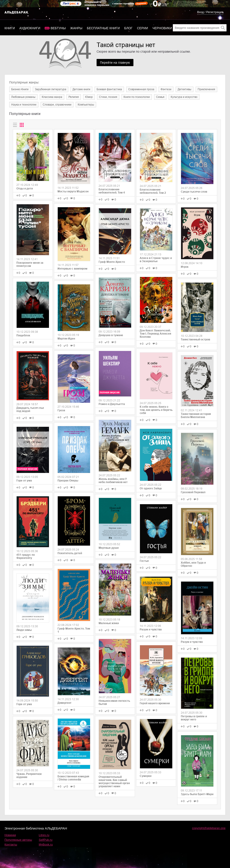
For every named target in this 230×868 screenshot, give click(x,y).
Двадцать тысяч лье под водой (30, 409)
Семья (160, 97)
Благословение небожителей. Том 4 (112, 191)
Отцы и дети (25, 189)
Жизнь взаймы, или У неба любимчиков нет (113, 481)
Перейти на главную (115, 63)
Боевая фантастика (109, 89)
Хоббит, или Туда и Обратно (193, 564)
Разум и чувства (151, 630)
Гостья (144, 561)
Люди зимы (24, 630)
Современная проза (141, 89)
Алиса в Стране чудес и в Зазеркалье (156, 260)
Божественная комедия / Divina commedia (73, 778)
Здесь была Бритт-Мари (197, 794)
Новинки (10, 835)
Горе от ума (24, 481)
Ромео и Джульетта (112, 404)
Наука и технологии (24, 105)
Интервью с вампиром (72, 269)
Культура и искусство (184, 97)
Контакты (11, 844)
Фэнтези (166, 89)
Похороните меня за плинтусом (30, 264)
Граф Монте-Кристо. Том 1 (74, 630)
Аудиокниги (30, 28)
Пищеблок (23, 335)
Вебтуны (58, 28)
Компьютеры (86, 105)
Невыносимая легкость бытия (114, 702)
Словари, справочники (57, 105)
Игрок (185, 267)
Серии (143, 28)
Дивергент (64, 703)
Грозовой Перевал (193, 492)
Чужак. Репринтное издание (29, 776)
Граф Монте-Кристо (112, 262)
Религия (74, 97)
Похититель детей (70, 553)
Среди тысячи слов (194, 192)
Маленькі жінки (109, 623)
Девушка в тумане (111, 335)
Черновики (162, 28)
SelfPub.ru (46, 840)
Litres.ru (44, 835)
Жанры (76, 28)
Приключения (206, 89)
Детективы (185, 89)
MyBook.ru (46, 844)
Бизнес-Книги (20, 89)
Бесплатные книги (103, 28)
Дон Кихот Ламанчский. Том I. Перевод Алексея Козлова (155, 334)
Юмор (89, 97)
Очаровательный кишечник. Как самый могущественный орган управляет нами (114, 782)
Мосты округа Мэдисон (73, 191)
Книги (10, 28)
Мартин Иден (66, 339)
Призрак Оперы (68, 481)
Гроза (61, 410)
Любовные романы (23, 97)
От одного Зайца (151, 488)
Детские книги (81, 89)
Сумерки (146, 776)
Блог (128, 28)
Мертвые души (109, 548)
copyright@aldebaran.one (209, 828)
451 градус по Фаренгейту (26, 556)
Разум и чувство (192, 642)
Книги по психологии (137, 97)
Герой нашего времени (155, 703)
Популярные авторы (18, 840)
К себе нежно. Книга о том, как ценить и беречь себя (156, 410)
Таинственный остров (195, 340)
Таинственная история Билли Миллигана (196, 416)
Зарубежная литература (51, 89)
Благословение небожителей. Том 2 (153, 191)
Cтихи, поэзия (108, 97)
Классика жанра (52, 97)
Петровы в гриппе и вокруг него (194, 718)
